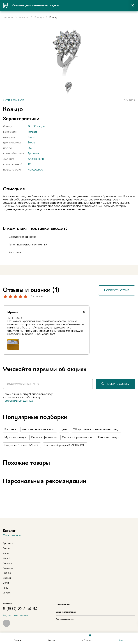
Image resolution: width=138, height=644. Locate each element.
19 (29, 164)
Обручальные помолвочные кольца (96, 430)
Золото (32, 137)
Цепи (64, 430)
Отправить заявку (115, 384)
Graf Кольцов (36, 127)
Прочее (7, 573)
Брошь (6, 548)
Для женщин (36, 159)
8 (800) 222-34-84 (20, 609)
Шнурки (7, 593)
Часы (6, 588)
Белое (31, 143)
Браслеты (11, 430)
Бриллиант (34, 154)
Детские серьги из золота (39, 430)
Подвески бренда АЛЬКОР (22, 445)
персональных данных (18, 401)
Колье (6, 553)
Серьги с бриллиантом (77, 437)
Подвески (8, 568)
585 (30, 148)
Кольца (32, 132)
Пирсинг (8, 563)
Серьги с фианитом (44, 437)
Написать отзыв (117, 290)
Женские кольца (108, 437)
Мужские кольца (15, 437)
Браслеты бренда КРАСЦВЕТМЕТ (65, 445)
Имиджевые (35, 170)
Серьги (7, 578)
